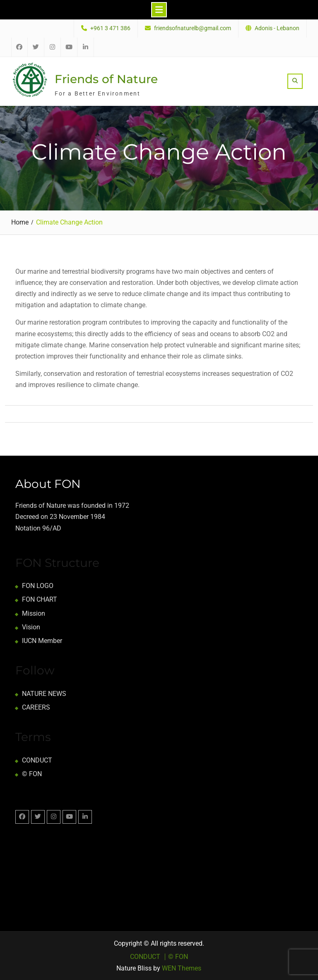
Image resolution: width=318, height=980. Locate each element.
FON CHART (40, 599)
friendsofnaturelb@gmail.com (193, 28)
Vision (31, 627)
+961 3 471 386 (110, 28)
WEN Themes (182, 968)
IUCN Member (42, 641)
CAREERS (36, 707)
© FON (32, 774)
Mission (34, 613)
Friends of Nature (106, 79)
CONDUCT (37, 760)
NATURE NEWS (44, 694)
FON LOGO (38, 586)
